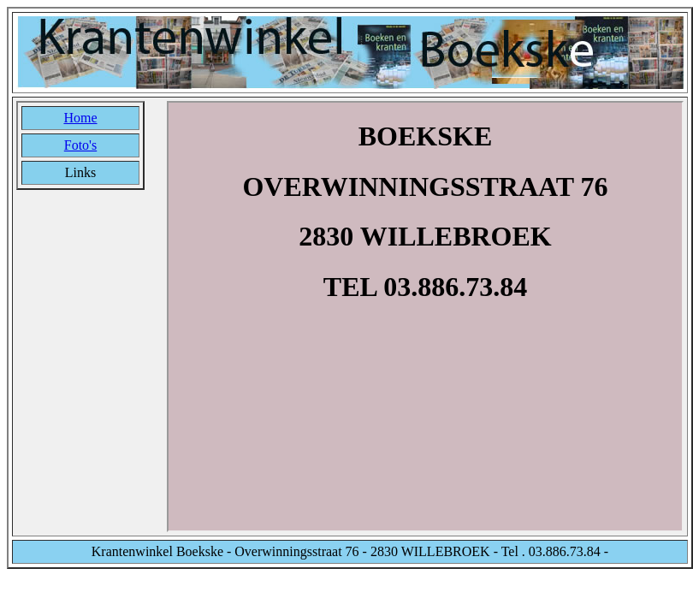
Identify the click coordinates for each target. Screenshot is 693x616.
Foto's (80, 145)
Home (80, 118)
